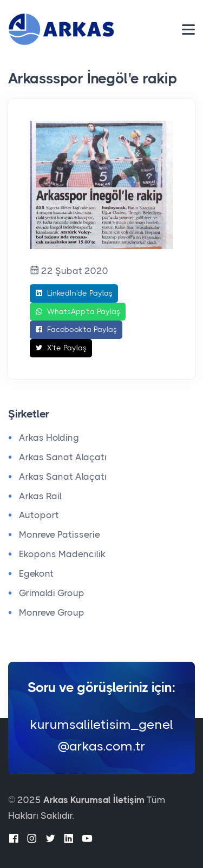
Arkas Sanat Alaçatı (63, 457)
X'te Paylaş (61, 348)
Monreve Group (52, 612)
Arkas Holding (49, 438)
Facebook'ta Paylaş (76, 330)
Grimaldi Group (52, 593)
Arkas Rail (40, 496)
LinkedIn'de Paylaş (74, 293)
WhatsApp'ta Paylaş (78, 312)
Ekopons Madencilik (62, 554)
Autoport (39, 515)
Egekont (36, 573)
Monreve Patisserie (60, 534)
